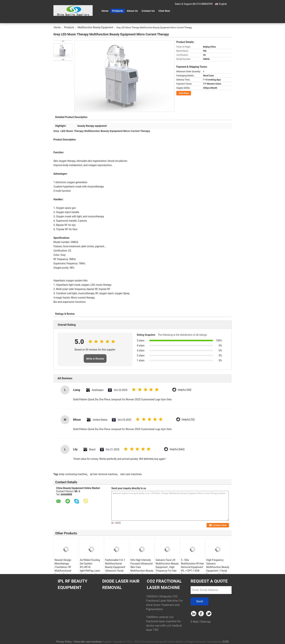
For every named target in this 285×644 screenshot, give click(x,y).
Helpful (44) (185, 390)
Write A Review (95, 359)
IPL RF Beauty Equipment (72, 584)
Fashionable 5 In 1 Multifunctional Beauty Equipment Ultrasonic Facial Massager (115, 567)
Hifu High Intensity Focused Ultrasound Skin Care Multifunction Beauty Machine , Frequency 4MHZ (142, 569)
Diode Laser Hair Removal (121, 584)
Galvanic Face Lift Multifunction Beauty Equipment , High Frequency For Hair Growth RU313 (167, 567)
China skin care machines (88, 642)
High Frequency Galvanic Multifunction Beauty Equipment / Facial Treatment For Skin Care (218, 569)
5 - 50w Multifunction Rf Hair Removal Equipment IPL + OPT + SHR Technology (192, 567)
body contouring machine (73, 474)
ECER (226, 642)
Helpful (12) (188, 420)
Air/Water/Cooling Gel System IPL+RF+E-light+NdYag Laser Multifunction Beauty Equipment (91, 569)
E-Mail (195, 622)
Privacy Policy (64, 642)
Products (118, 11)
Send (199, 601)
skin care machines (131, 474)
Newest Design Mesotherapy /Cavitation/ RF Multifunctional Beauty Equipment (65, 567)
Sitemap (205, 622)
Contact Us (148, 11)
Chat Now (164, 11)
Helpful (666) (177, 449)
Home (105, 11)
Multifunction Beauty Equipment (95, 27)
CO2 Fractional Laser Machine (164, 584)
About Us (132, 11)
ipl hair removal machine (104, 474)
